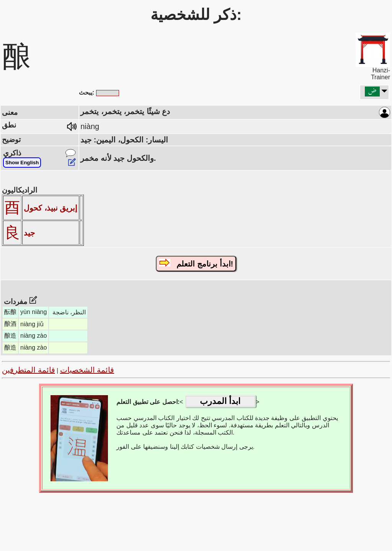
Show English (22, 163)
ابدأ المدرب (220, 401)
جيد (29, 233)
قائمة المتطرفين (29, 370)
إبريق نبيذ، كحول (51, 208)
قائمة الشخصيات (87, 370)
